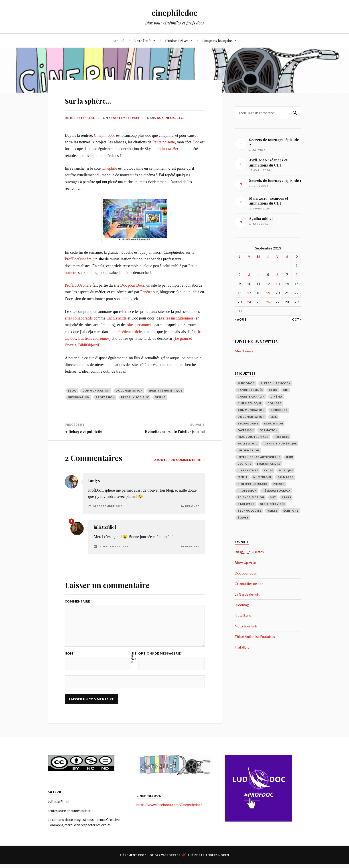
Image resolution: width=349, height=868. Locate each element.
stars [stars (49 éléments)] (286, 497)
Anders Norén (217, 859)
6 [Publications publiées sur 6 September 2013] (277, 274)
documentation (129, 391)
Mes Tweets (244, 351)
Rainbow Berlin (170, 149)
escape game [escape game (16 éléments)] (248, 423)
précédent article (129, 332)
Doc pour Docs (132, 285)
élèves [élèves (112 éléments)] (243, 517)
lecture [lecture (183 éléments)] (245, 464)
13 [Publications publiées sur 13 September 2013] (278, 284)
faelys (94, 480)
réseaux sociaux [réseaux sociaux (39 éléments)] (277, 491)
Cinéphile (109, 168)
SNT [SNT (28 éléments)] (273, 497)
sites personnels (140, 325)
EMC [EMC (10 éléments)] (274, 417)
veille (160, 397)
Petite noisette (164, 142)
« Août (241, 320)
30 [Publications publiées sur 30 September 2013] (239, 311)
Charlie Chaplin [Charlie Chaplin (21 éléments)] (251, 397)
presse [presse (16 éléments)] (279, 484)
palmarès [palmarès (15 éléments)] (285, 477)
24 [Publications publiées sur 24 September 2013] (249, 302)
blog (72, 391)
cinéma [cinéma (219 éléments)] (276, 397)
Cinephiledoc (104, 135)
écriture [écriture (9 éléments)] (291, 511)
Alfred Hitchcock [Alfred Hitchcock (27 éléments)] (275, 383)
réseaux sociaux (135, 397)
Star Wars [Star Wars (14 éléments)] (246, 504)
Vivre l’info (143, 41)
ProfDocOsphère (78, 259)
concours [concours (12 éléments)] (279, 410)
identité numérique (166, 391)
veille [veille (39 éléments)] (272, 511)
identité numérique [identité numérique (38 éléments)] (280, 443)
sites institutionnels (178, 318)
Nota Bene (243, 615)
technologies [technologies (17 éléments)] (250, 511)
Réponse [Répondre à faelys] (192, 506)
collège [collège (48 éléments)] (274, 403)
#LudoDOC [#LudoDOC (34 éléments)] (246, 383)
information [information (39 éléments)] (249, 450)
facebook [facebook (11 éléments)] (246, 430)
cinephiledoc (174, 12)
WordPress (171, 859)
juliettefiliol (83, 118)
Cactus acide (117, 318)
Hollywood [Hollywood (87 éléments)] (248, 443)
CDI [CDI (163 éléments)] (286, 390)
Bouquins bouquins (217, 41)
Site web (134, 660)
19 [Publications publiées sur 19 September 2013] (268, 293)
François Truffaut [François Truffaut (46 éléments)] (253, 437)
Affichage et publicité (83, 431)
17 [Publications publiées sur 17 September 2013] (249, 293)
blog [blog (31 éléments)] (273, 390)
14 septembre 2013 (108, 506)
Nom (70, 656)
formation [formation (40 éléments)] (269, 430)
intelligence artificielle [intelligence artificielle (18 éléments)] (259, 457)
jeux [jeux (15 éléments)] (290, 457)
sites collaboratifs (79, 318)
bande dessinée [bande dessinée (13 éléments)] (250, 390)
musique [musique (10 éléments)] (286, 470)
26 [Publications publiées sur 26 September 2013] (268, 302)
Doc (196, 142)
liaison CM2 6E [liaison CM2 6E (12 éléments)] (269, 464)
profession (105, 397)
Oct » (297, 320)
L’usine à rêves (177, 41)
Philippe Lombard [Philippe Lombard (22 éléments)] (253, 484)
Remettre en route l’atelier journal (175, 431)
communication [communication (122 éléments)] (251, 410)
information (79, 397)
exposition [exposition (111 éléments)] (274, 423)
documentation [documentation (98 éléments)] (251, 417)
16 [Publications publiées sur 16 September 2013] (239, 293)
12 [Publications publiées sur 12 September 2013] (268, 284)
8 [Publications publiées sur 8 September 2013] (297, 274)
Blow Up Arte (245, 562)
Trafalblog (243, 647)
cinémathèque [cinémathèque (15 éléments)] (250, 403)
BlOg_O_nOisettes (249, 552)
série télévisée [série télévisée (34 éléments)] (273, 504)
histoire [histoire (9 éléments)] (282, 437)
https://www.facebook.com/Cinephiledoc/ (169, 809)
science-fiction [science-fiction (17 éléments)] (251, 497)
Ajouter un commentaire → (180, 460)
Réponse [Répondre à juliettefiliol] (192, 546)
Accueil (119, 41)
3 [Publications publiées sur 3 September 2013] (249, 274)
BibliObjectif (89, 345)
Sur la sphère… (99, 99)
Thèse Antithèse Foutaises (255, 636)
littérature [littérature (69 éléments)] (248, 470)
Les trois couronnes (94, 338)
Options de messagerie (160, 656)
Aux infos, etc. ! (174, 118)
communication (96, 391)
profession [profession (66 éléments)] (247, 491)
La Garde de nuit (247, 594)
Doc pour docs (246, 573)
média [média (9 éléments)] (243, 477)
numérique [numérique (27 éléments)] (263, 477)
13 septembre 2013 (126, 118)
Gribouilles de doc (249, 584)
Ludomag (242, 605)
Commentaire (78, 602)
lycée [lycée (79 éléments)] (269, 470)
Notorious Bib (246, 626)
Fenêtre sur (149, 292)
